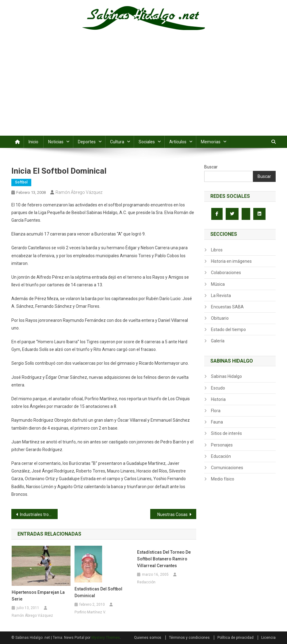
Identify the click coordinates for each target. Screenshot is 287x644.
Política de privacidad (235, 638)
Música (218, 284)
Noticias (56, 142)
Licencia (268, 638)
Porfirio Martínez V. (90, 612)
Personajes (222, 445)
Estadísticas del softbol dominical (98, 592)
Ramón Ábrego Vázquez (79, 192)
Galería (218, 341)
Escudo (218, 388)
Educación (221, 456)
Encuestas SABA (227, 307)
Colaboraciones (226, 273)
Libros (217, 250)
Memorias (211, 142)
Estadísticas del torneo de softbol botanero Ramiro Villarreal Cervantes (164, 559)
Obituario (220, 318)
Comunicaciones (227, 468)
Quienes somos (148, 638)
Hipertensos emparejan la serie (38, 596)
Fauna (217, 422)
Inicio (33, 142)
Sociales (147, 142)
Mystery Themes (106, 638)
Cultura (117, 142)
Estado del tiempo (228, 330)
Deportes (87, 142)
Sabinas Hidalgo (226, 376)
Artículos (178, 142)
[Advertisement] (143, 90)
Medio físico (223, 479)
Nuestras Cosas (172, 514)
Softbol (21, 182)
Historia (218, 399)
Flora (216, 411)
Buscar (211, 167)
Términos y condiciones (189, 638)
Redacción (146, 582)
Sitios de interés (226, 433)
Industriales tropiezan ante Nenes (39, 514)
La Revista (221, 296)
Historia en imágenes (231, 261)
